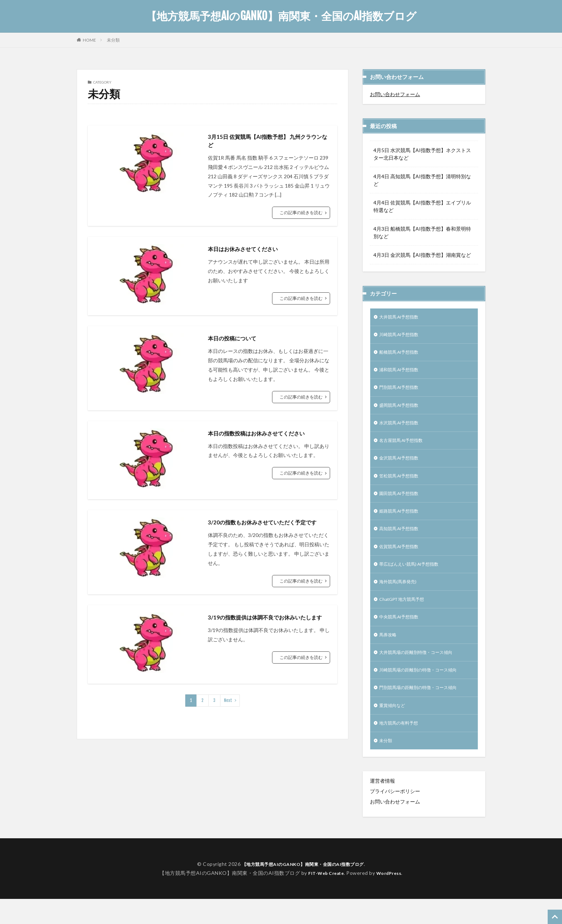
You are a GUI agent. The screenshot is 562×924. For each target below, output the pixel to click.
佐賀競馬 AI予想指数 (403, 560)
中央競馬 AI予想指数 (403, 635)
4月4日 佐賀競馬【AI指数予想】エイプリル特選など (422, 206)
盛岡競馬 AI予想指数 (403, 411)
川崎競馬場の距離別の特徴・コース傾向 (424, 691)
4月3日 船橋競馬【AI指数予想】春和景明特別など (422, 232)
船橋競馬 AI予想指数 (403, 355)
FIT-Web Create (324, 898)
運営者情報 (382, 806)
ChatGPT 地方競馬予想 (406, 616)
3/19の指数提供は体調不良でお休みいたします (266, 634)
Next (228, 713)
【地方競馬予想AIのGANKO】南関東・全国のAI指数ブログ (281, 16)
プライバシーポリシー (395, 816)
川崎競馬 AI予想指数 (403, 336)
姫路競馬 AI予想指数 (403, 523)
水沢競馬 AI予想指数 (403, 430)
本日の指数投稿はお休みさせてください (266, 435)
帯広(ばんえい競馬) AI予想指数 (414, 579)
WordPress (392, 898)
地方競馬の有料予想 (402, 747)
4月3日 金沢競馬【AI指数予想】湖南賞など (422, 255)
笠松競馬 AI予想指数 (403, 485)
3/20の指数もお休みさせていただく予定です (266, 530)
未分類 (113, 40)
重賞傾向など (394, 728)
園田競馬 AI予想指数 (403, 504)
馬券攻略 (389, 653)
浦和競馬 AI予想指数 (403, 374)
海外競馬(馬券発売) (401, 597)
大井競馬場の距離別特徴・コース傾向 (422, 672)
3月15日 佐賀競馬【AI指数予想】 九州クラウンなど (266, 142)
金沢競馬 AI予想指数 (403, 467)
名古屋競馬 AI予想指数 (405, 448)
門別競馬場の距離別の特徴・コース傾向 (424, 709)
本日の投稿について (237, 340)
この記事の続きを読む (301, 215)
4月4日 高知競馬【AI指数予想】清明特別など (422, 180)
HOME (89, 40)
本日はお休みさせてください (250, 251)
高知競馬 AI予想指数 (403, 541)
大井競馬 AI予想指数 (403, 318)
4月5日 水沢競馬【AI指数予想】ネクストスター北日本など (422, 154)
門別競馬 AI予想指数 (403, 392)
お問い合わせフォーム (395, 94)
